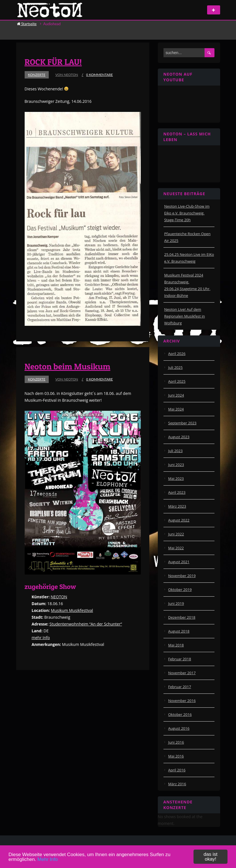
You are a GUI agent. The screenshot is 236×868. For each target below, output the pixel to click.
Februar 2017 (180, 687)
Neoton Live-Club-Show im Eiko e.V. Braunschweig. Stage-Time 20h (187, 213)
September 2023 (182, 423)
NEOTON (59, 597)
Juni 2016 (176, 742)
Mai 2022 (176, 548)
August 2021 (179, 562)
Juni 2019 (176, 603)
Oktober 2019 (180, 590)
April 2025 (177, 381)
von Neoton (67, 75)
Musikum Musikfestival (72, 610)
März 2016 (177, 784)
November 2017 (182, 673)
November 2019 (182, 576)
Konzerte (37, 75)
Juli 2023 (176, 451)
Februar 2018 (180, 659)
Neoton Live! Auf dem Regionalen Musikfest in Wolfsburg (185, 316)
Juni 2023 (176, 465)
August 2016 (179, 728)
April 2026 (177, 354)
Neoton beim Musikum (68, 366)
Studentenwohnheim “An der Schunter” (86, 624)
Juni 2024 (176, 395)
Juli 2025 (176, 367)
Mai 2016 (176, 756)
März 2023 (177, 506)
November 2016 (182, 701)
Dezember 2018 (182, 617)
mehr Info (41, 638)
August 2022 (179, 520)
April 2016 (177, 770)
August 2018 (179, 631)
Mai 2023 (176, 478)
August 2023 (179, 437)
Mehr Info (48, 859)
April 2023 (177, 492)
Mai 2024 (176, 409)
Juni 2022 (176, 534)
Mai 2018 (176, 645)
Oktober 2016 (180, 714)
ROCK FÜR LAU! (53, 62)
